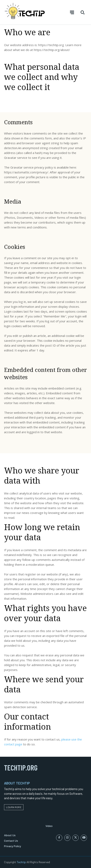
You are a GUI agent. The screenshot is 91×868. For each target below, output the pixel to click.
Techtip (21, 862)
